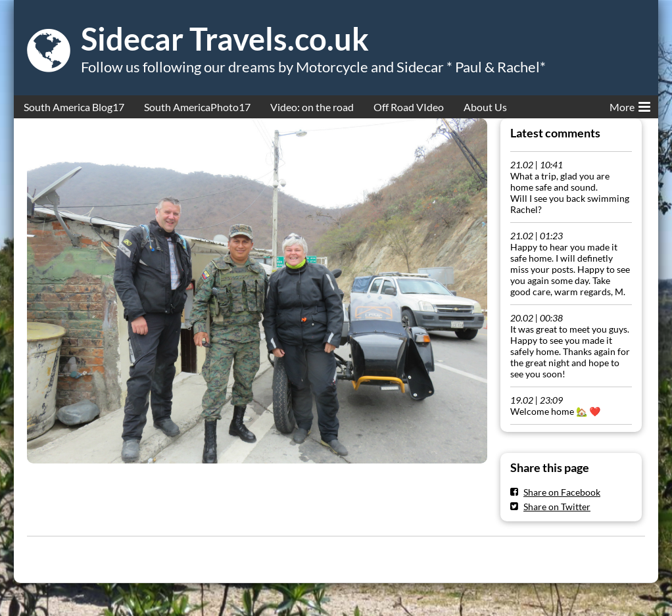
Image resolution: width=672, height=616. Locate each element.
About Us (485, 107)
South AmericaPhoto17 (197, 107)
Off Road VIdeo (409, 107)
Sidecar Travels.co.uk (225, 39)
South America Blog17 (74, 107)
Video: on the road (312, 107)
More (630, 105)
